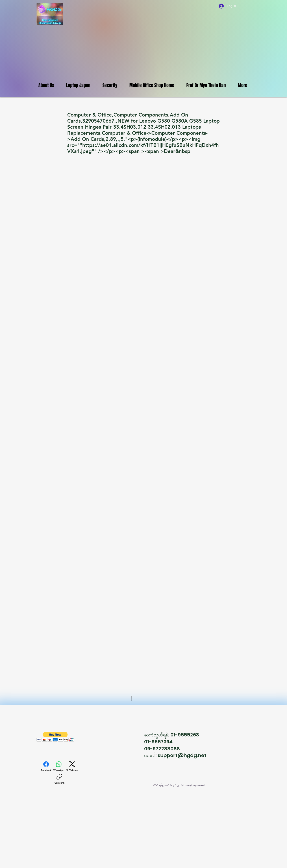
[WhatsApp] (59, 767)
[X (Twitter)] (72, 767)
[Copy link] (59, 779)
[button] (55, 737)
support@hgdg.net (182, 755)
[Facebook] (46, 767)
